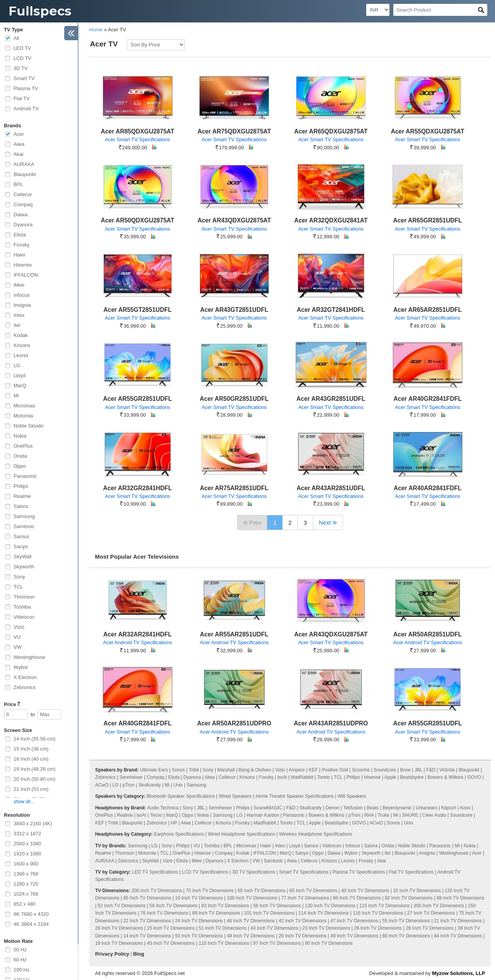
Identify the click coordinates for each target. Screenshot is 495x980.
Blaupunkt (25, 174)
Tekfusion (353, 808)
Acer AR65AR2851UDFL (428, 310)
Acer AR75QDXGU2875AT (234, 131)
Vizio (19, 627)
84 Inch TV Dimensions (458, 936)
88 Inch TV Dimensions (406, 936)
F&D (431, 770)
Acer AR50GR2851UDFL (234, 399)
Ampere (297, 770)
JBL (418, 770)
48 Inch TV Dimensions (251, 936)
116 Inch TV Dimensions (378, 913)
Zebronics (25, 687)
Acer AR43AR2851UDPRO (331, 723)
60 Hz (20, 960)
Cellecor (23, 194)
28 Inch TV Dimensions (430, 928)
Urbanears (427, 808)
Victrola (447, 770)
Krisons (22, 345)
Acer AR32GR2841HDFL (138, 488)
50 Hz (20, 950)
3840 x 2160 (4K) (33, 824)
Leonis (21, 355)
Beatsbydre (412, 777)
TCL (18, 587)
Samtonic (24, 526)
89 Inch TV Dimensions (216, 913)
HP (174, 823)
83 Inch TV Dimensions (225, 906)
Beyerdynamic (397, 808)
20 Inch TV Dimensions (302, 936)
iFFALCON (26, 275)
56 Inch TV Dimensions (174, 906)
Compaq (23, 204)
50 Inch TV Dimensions (199, 936)
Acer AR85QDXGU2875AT (138, 131)
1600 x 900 (26, 864)
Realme (22, 496)
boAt (282, 777)
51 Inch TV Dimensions (223, 928)
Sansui (21, 536)
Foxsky (21, 245)
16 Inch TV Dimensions (199, 898)
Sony (19, 577)
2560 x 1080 (27, 844)
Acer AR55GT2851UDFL (137, 310)
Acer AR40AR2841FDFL (428, 488)
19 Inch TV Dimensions (119, 943)
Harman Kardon (263, 815)
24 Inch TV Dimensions (199, 921)
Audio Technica (163, 808)
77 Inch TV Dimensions (305, 898)
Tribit (194, 770)
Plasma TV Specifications (359, 872)
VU (17, 637)
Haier (20, 255)
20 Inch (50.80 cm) (34, 779)
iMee (19, 285)
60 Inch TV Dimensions (313, 891)
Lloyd (20, 375)
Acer (19, 134)
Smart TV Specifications (304, 872)
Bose (405, 770)
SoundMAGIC (268, 808)
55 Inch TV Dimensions (406, 921)
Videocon (24, 617)
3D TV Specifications (253, 872)
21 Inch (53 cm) (31, 789)
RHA (369, 815)
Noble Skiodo (28, 426)
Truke (383, 815)
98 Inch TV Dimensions (461, 898)
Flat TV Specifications (411, 872)
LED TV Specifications (155, 872)
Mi (16, 396)
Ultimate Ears (154, 770)
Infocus (22, 295)
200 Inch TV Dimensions (157, 891)
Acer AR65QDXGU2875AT (331, 131)
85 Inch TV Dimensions (147, 898)
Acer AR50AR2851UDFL (428, 634)
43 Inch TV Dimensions (275, 928)
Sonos (178, 770)
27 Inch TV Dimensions (431, 913)
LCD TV (22, 58)
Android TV (26, 109)
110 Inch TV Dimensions (224, 943)
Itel (17, 325)
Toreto (323, 777)
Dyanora (23, 225)
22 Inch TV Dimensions (147, 921)
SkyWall (22, 557)
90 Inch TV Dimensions (329, 943)
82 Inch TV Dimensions (409, 898)
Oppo (20, 466)
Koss (465, 808)
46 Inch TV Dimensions (251, 921)
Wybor (21, 667)
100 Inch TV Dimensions (252, 898)
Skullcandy (150, 785)
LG (17, 365)
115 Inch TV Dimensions (385, 906)
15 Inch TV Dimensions (171, 928)
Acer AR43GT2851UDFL (234, 310)
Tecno (156, 815)
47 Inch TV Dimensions (354, 921)
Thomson (24, 597)
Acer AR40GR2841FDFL (427, 399)
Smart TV (24, 78)
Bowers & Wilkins (445, 777)
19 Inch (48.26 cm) (34, 769)
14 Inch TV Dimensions (147, 936)
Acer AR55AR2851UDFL (234, 634)
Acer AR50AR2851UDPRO (234, 723)
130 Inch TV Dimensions (330, 906)
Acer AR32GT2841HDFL (331, 310)
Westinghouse (29, 657)
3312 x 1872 (27, 834)
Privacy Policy (112, 954)
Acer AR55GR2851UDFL (138, 399)
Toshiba (22, 607)
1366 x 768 (26, 874)
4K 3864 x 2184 (31, 924)
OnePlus (23, 446)
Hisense (23, 265)
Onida (20, 456)
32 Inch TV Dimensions (417, 891)
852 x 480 (25, 904)
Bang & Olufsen (255, 770)
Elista (20, 235)
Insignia (22, 305)
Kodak (21, 335)
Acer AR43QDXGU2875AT (234, 220)
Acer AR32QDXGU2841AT (331, 220)
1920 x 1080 (27, 854)
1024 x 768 (26, 894)
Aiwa (19, 144)
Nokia (20, 436)
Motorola (23, 416)
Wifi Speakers (352, 796)
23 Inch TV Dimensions (326, 928)
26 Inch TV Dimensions (378, 928)
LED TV (22, 48)
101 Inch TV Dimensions (269, 913)
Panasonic (25, 476)
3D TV (21, 68)
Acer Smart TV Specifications (137, 139)
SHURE (410, 815)
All (16, 38)
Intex (19, 315)
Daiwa (20, 215)
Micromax (24, 406)
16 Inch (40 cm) (31, 759)
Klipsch (449, 808)
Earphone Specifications (179, 834)
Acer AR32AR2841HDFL (137, 634)
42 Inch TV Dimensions (302, 921)
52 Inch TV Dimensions (122, 906)
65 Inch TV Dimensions (261, 891)
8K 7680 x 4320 (31, 914)
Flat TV (22, 98)
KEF (313, 770)
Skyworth (24, 567)
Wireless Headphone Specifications (316, 834)
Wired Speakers (235, 796)
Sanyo (21, 546)
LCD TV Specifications (205, 872)
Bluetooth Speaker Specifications (181, 796)
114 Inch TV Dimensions (324, 913)
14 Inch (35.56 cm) (34, 739)
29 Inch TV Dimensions (119, 928)
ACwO (102, 785)
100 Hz (21, 970)
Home (96, 30)
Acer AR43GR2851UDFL (331, 399)
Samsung (24, 516)
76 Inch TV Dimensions (164, 913)
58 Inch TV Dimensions (277, 906)
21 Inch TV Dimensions (458, 921)
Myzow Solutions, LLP (458, 973)
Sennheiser (131, 777)
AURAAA (24, 164)
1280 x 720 (26, 884)
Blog (139, 954)
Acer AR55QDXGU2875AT (428, 131)
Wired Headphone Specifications (241, 834)
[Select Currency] (378, 10)
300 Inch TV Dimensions (439, 906)
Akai (18, 154)
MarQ (20, 386)
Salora (21, 506)
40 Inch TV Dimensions (365, 891)
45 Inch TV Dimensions (171, 943)
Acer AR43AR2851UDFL (331, 488)
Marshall (226, 770)
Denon (332, 808)
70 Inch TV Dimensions (210, 891)
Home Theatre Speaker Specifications (295, 796)
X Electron (25, 677)
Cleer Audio (434, 815)
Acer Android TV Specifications (137, 642)
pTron (129, 785)
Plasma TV (26, 88)
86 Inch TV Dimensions (357, 898)
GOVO (474, 777)
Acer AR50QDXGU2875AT (138, 220)
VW (18, 647)
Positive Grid (335, 770)
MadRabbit (302, 777)
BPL (18, 184)
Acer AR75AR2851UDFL (234, 488)
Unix (178, 785)
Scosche (361, 770)
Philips (21, 486)
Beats (373, 808)
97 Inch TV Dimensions (277, 943)
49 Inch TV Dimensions (354, 936)
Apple (390, 777)
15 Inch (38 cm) (31, 749)
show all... (24, 802)
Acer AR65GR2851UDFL (428, 220)
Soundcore (385, 770)
